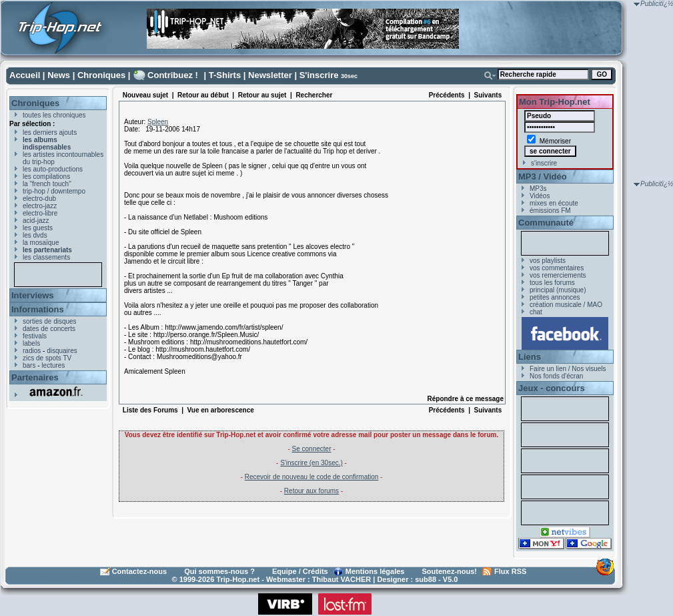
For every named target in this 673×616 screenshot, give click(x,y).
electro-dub (39, 199)
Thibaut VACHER (342, 579)
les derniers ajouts (50, 132)
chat (536, 312)
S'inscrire (319, 75)
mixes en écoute (554, 203)
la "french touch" (47, 184)
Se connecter (312, 449)
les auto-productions (53, 169)
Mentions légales (375, 571)
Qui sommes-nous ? (219, 571)
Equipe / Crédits (300, 571)
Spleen (158, 122)
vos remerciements (558, 275)
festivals (35, 336)
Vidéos (540, 196)
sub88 (426, 579)
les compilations (46, 177)
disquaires (62, 351)
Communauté (546, 223)
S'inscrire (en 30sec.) (311, 463)
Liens (530, 357)
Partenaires (35, 377)
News (59, 75)
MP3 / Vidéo (543, 177)
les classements (46, 257)
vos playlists (548, 261)
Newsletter (270, 75)
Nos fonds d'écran (556, 376)
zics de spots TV (47, 358)
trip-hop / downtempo (54, 191)
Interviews (33, 295)
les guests (38, 228)
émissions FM (550, 211)
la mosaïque (41, 243)
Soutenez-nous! (450, 571)
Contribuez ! (173, 75)
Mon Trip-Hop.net (555, 102)
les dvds (35, 235)
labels (31, 343)
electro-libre (40, 213)
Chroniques (101, 75)
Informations (38, 309)
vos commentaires (557, 268)
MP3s (538, 189)
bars (29, 365)
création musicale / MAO (566, 305)
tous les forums (552, 283)
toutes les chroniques (54, 115)
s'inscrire (544, 163)
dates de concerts (49, 329)
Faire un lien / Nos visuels (568, 369)
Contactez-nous (140, 571)
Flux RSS (510, 571)
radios (32, 351)
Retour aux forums (311, 491)
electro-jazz (40, 206)
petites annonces (555, 297)
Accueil (25, 75)
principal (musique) (558, 290)
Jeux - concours (552, 388)
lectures (53, 365)
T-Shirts (225, 75)
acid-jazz (36, 221)
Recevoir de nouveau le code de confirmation (312, 477)
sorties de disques (50, 321)
